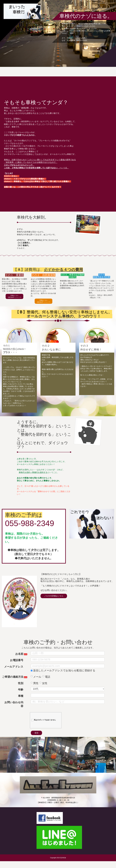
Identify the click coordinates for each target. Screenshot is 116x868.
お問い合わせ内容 (14, 709)
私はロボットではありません (44, 725)
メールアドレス (14, 671)
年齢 (21, 694)
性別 (21, 688)
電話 (46, 682)
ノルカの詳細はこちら (59, 602)
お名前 (19, 659)
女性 (43, 688)
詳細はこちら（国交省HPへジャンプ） (14, 299)
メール (36, 682)
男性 (35, 688)
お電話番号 (17, 665)
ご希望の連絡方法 (13, 682)
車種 (21, 701)
